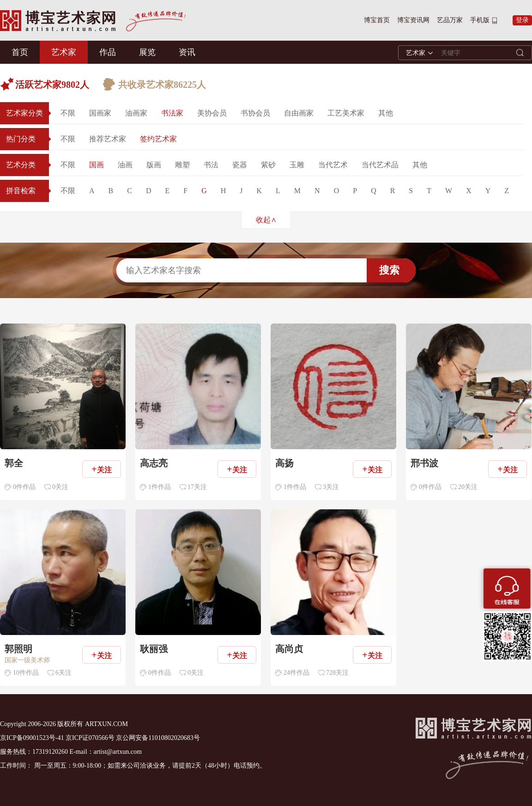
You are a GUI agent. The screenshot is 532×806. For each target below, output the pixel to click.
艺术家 (64, 52)
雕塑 (182, 165)
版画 (154, 165)
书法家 (172, 113)
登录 (522, 20)
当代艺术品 (380, 165)
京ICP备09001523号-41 (32, 738)
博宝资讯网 (413, 20)
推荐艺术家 (108, 139)
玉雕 (297, 165)
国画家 (100, 113)
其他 (386, 113)
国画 (97, 165)
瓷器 (240, 165)
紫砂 (268, 165)
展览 (147, 52)
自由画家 (299, 113)
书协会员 (255, 113)
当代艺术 (333, 165)
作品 (108, 52)
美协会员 (212, 113)
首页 (20, 52)
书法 (211, 165)
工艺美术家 (346, 113)
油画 (125, 165)
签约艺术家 (158, 139)
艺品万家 (450, 20)
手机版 (480, 20)
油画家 (136, 113)
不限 (68, 113)
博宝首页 (377, 20)
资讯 (187, 52)
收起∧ (266, 220)
